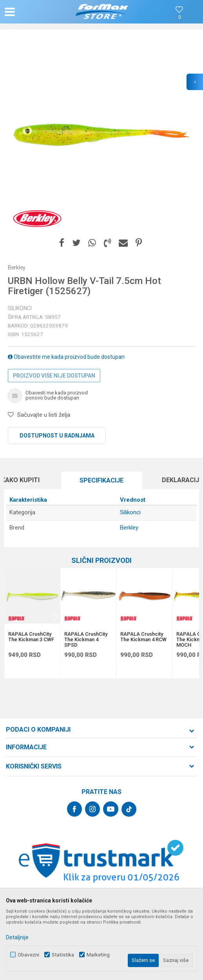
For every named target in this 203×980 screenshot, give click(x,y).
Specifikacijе (101, 480)
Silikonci (20, 308)
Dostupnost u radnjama (57, 436)
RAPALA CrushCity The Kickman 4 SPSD (86, 640)
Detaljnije (17, 937)
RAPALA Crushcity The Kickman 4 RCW (143, 637)
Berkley (129, 528)
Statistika (63, 955)
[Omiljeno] (179, 17)
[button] (34, 12)
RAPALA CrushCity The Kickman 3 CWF (31, 637)
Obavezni (28, 955)
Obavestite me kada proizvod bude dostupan (66, 357)
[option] (101, 135)
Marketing (98, 955)
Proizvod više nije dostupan (54, 376)
